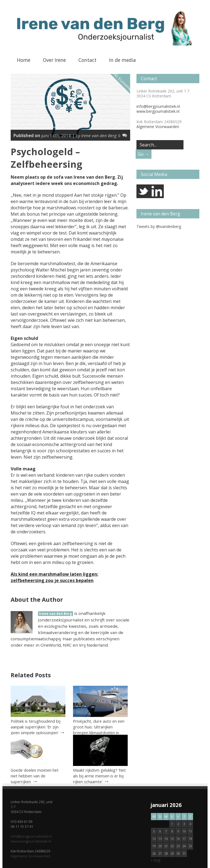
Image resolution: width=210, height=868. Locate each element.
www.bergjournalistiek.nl (158, 111)
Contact (87, 60)
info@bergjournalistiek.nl (158, 106)
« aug (155, 860)
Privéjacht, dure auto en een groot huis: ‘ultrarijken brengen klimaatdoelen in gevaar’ (99, 730)
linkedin (157, 191)
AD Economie (123, 82)
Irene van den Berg (56, 614)
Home (24, 60)
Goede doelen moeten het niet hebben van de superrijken (35, 776)
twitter (143, 191)
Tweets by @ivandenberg (159, 226)
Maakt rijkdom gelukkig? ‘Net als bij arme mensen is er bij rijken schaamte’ (99, 776)
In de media (122, 60)
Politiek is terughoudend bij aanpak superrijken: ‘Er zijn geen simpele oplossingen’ (36, 727)
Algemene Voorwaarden (158, 127)
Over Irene (54, 60)
